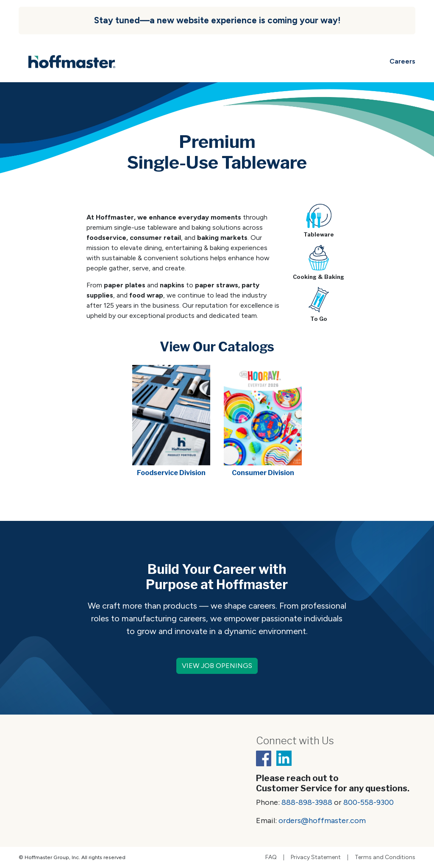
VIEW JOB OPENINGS (217, 666)
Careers (402, 61)
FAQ (271, 857)
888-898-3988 (307, 802)
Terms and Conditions (385, 857)
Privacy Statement (316, 857)
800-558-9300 (369, 802)
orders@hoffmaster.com (322, 821)
